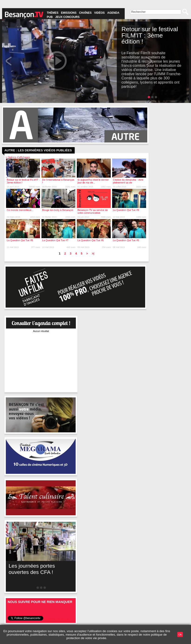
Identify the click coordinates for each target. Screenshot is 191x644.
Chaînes (85, 13)
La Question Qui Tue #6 (91, 240)
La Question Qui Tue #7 (55, 240)
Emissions (69, 13)
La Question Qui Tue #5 (126, 240)
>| (93, 254)
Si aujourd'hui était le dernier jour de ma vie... (93, 181)
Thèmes (53, 13)
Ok (180, 634)
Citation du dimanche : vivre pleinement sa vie (128, 181)
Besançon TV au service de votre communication (93, 211)
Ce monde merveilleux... (20, 210)
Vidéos (99, 13)
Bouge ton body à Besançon (58, 210)
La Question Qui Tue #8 (20, 240)
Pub (50, 17)
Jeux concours (67, 17)
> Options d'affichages (18, 157)
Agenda (113, 13)
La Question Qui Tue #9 (126, 210)
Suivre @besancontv (59, 620)
